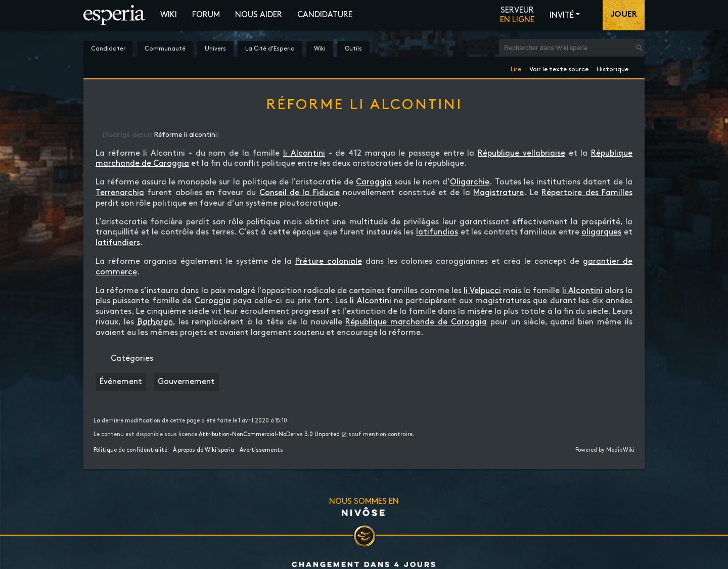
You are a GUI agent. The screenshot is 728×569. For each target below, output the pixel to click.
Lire (516, 67)
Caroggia (374, 182)
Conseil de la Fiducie (300, 193)
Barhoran (155, 322)
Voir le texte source (559, 67)
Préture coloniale (329, 262)
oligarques (601, 232)
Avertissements (261, 450)
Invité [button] (562, 15)
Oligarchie (470, 182)
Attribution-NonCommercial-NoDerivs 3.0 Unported (269, 435)
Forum (206, 15)
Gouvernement (186, 382)
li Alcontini (304, 153)
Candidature (325, 15)
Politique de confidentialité (130, 450)
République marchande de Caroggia (416, 322)
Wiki (169, 15)
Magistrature (498, 193)
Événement (121, 382)
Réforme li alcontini (186, 135)
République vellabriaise (521, 153)
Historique (612, 67)
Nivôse (364, 512)
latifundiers (118, 243)
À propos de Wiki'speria (203, 450)
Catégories (132, 359)
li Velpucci (482, 291)
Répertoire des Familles (587, 193)
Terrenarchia (120, 193)
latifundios (437, 232)
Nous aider (259, 15)
